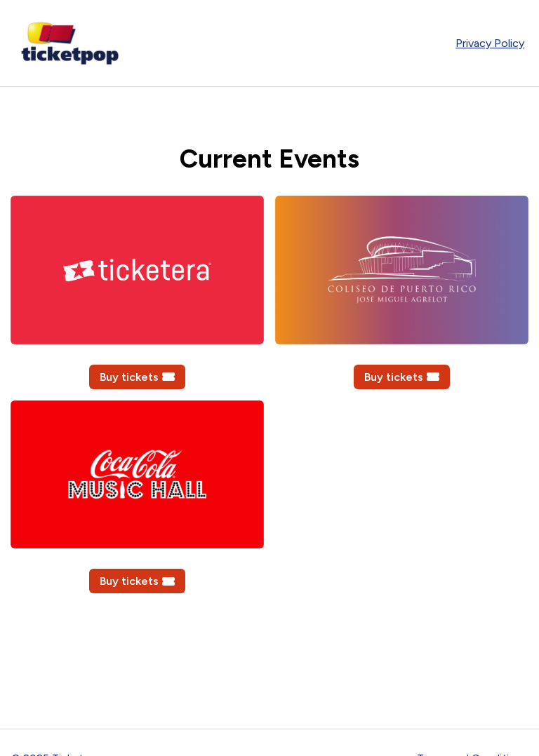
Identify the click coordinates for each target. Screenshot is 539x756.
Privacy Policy (490, 43)
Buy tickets (137, 377)
